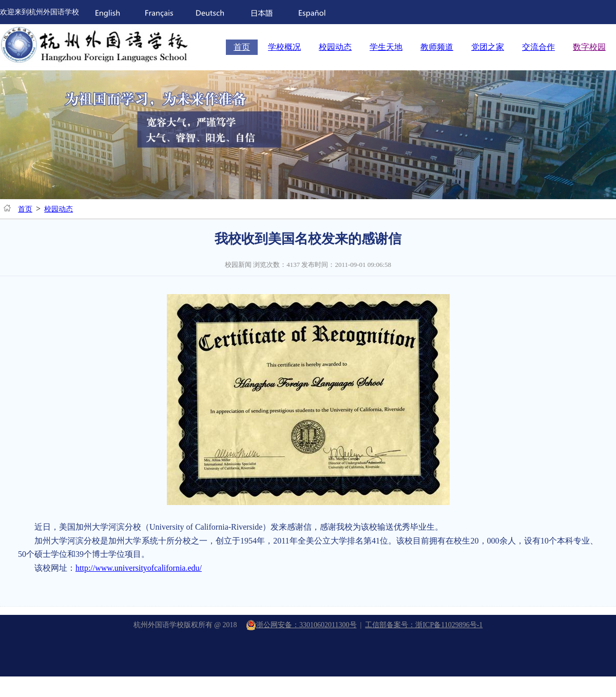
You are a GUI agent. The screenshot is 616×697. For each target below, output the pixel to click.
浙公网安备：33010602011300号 (301, 625)
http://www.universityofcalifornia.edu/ (139, 568)
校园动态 (335, 47)
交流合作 (538, 47)
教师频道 (437, 47)
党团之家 (488, 47)
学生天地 (386, 47)
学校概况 (284, 47)
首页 (242, 47)
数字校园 (589, 47)
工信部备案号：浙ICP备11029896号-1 (424, 625)
